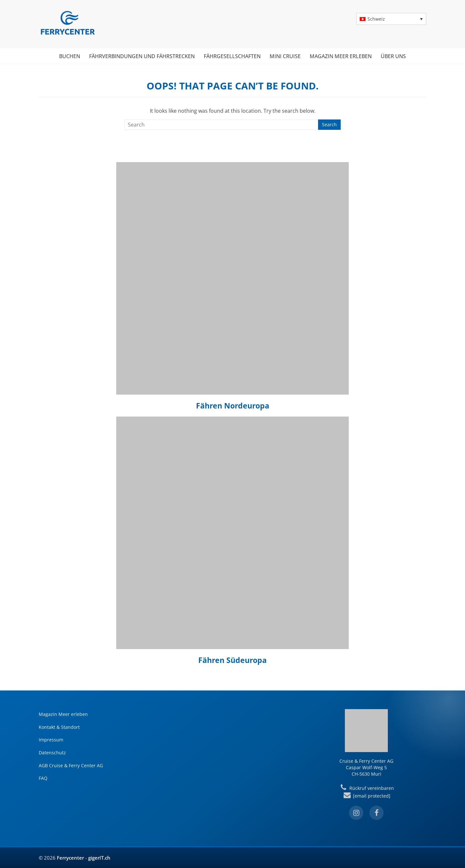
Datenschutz (52, 753)
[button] (391, 19)
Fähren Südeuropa (232, 660)
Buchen (70, 56)
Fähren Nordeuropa (233, 406)
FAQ (43, 778)
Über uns (393, 56)
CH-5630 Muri (367, 774)
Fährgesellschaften (232, 56)
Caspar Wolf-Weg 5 (366, 767)
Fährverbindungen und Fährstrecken (142, 56)
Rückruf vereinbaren (366, 788)
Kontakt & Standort (59, 727)
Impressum (51, 740)
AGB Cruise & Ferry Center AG (71, 765)
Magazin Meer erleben (341, 56)
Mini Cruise (285, 56)
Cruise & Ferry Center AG (366, 761)
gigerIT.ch (99, 858)
